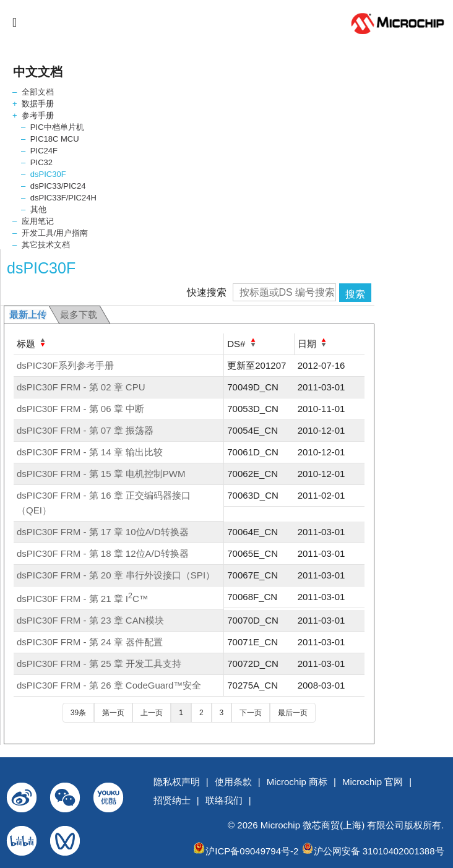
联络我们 (224, 800)
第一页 (113, 713)
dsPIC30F (48, 174)
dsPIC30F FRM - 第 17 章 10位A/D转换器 (103, 532)
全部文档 (38, 92)
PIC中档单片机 (57, 127)
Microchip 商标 (297, 782)
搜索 (355, 294)
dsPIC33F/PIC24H (63, 198)
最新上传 (28, 315)
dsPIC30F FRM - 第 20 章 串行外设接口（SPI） (116, 575)
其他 (38, 209)
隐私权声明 (177, 782)
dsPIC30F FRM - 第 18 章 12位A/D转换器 (103, 553)
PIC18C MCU (55, 139)
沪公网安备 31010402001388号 (379, 851)
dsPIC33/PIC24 (58, 186)
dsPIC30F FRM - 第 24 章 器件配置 (90, 642)
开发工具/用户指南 (55, 233)
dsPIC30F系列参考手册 (65, 365)
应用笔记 (38, 221)
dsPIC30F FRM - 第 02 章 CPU (81, 387)
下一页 (251, 713)
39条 (78, 713)
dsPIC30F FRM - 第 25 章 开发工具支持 (99, 664)
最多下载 (79, 315)
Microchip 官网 (373, 782)
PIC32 (41, 162)
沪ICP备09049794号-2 (252, 851)
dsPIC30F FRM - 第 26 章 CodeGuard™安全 (109, 685)
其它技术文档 (46, 245)
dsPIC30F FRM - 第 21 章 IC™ (83, 599)
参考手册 (38, 115)
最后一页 (293, 713)
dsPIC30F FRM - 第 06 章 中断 (80, 409)
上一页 (152, 713)
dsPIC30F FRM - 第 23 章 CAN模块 (90, 620)
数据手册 (38, 104)
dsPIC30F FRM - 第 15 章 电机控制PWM (101, 474)
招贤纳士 (172, 800)
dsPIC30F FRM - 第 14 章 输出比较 (90, 452)
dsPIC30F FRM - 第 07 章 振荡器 (85, 430)
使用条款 (233, 782)
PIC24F (44, 151)
